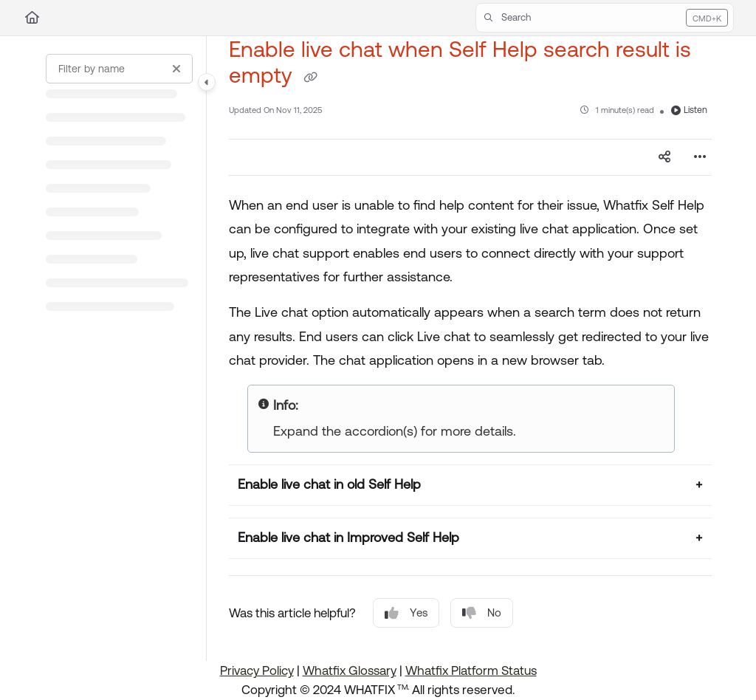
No (482, 613)
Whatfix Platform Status (471, 670)
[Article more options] (700, 157)
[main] (470, 349)
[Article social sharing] (664, 157)
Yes (406, 613)
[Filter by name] (119, 69)
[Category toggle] (207, 82)
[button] (605, 18)
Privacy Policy (257, 670)
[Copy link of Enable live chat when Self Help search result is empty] (310, 78)
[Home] (32, 18)
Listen (689, 110)
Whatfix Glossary (350, 670)
